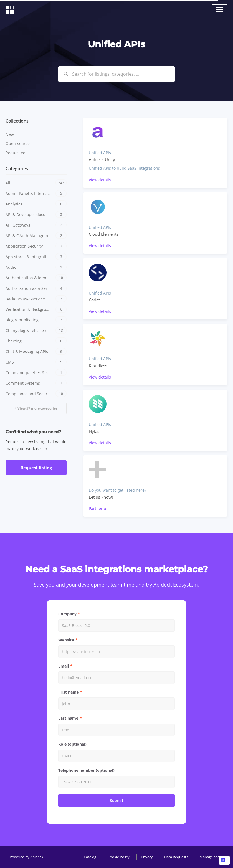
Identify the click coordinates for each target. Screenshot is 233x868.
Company (67, 614)
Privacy (147, 857)
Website (66, 640)
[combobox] (116, 74)
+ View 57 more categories (36, 408)
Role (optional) (72, 744)
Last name (68, 718)
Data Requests (176, 857)
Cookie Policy (119, 857)
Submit (117, 800)
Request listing (36, 468)
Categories (17, 169)
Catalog (90, 857)
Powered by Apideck (26, 857)
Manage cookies (213, 857)
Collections (17, 121)
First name (69, 692)
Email (64, 666)
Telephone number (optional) (86, 770)
